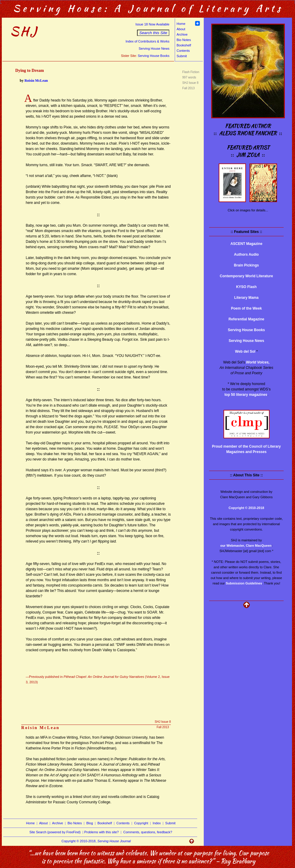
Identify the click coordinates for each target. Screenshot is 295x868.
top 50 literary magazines (246, 395)
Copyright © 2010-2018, (96, 841)
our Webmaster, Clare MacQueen (246, 546)
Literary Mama (246, 298)
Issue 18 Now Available (153, 24)
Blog (90, 823)
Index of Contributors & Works (148, 41)
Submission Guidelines (244, 583)
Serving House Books (153, 56)
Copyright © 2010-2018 (246, 508)
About (181, 29)
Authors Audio (246, 255)
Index (157, 823)
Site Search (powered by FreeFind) (55, 832)
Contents (183, 51)
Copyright (141, 823)
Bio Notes (184, 40)
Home (181, 24)
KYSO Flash (246, 287)
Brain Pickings (246, 265)
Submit (182, 56)
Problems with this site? (101, 832)
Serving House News (154, 49)
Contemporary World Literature (247, 276)
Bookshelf (184, 45)
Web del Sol (245, 352)
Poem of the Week (246, 308)
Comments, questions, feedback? (148, 832)
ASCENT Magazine (246, 244)
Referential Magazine (246, 319)
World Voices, (258, 362)
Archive (182, 34)
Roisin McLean (36, 81)
